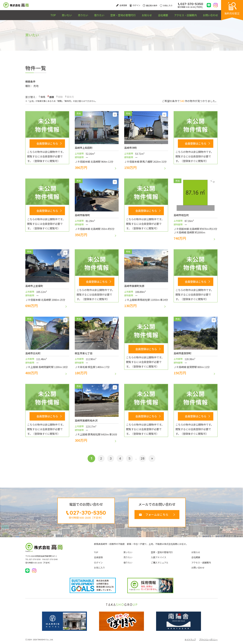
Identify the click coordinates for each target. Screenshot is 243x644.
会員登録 (98, 559)
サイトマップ (190, 641)
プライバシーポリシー (208, 641)
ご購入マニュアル (160, 564)
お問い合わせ (209, 13)
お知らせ (133, 13)
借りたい (78, 13)
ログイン (98, 564)
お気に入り (115, 115)
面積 (51, 97)
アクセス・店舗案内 (180, 13)
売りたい (58, 13)
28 (144, 458)
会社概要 (153, 13)
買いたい (38, 13)
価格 (42, 97)
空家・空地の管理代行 (106, 13)
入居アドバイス (159, 559)
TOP (20, 13)
